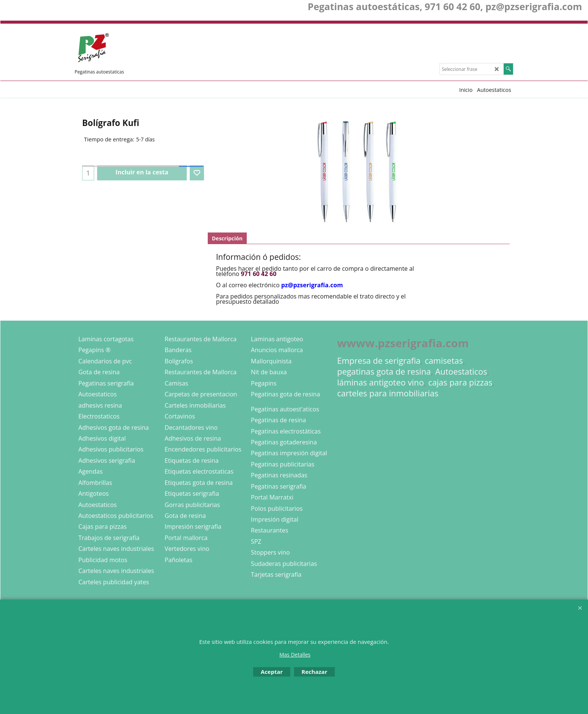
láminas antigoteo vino (381, 382)
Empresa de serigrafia (379, 361)
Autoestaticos (461, 371)
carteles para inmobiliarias (388, 393)
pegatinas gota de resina (384, 371)
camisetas (444, 361)
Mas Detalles (295, 655)
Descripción (227, 238)
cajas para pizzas (460, 382)
